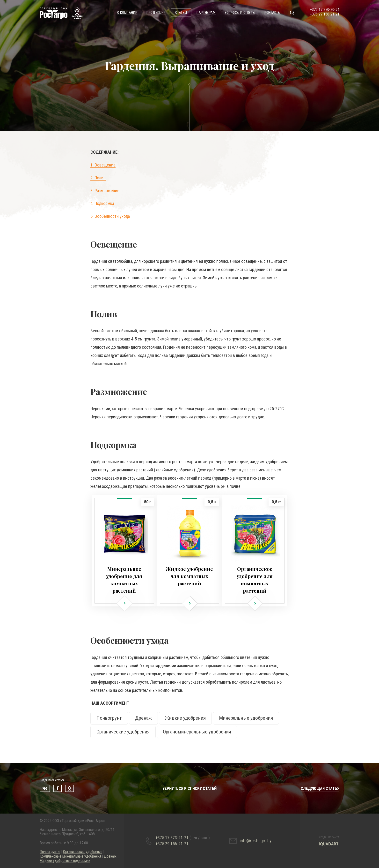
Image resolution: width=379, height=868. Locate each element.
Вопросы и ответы (240, 13)
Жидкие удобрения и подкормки (65, 861)
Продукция (156, 13)
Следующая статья (320, 788)
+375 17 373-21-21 (183, 838)
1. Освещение (103, 165)
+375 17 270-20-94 (325, 10)
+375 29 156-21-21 (325, 14)
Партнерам (206, 13)
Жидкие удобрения (185, 718)
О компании (127, 13)
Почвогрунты (50, 852)
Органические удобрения (123, 732)
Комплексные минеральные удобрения (70, 856)
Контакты (273, 13)
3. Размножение (105, 191)
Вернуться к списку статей (189, 788)
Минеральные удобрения (246, 718)
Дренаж (143, 718)
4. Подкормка (102, 203)
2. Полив (98, 178)
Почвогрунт (109, 718)
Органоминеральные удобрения (197, 732)
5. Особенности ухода (110, 216)
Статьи (181, 13)
